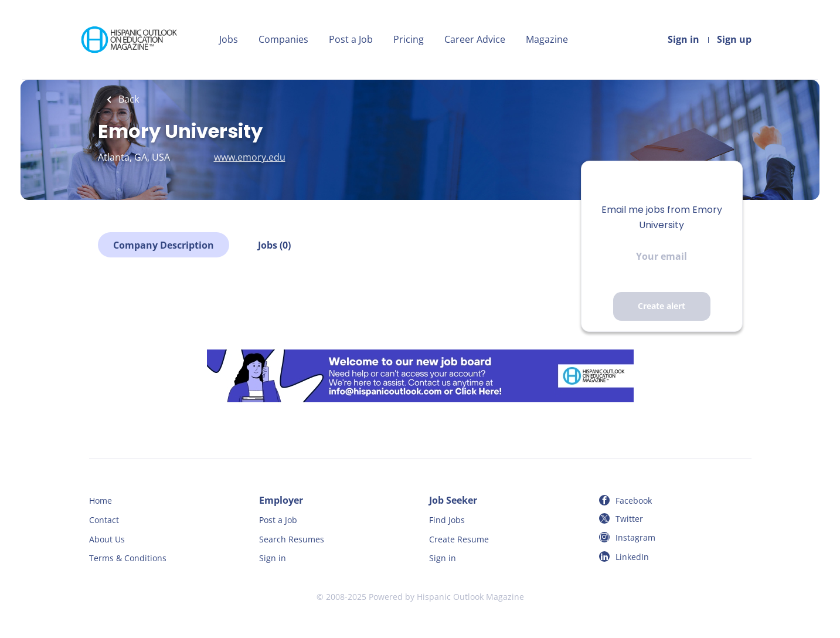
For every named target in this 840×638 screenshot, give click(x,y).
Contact (104, 520)
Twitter (629, 519)
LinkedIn (632, 557)
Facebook (634, 500)
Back (127, 99)
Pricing (409, 39)
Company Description (164, 245)
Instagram (635, 537)
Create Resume (459, 539)
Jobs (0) (274, 245)
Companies (283, 39)
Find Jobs (447, 520)
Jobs (229, 39)
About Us (107, 539)
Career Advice (475, 39)
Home (101, 500)
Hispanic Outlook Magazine (470, 597)
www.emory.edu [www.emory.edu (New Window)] (250, 157)
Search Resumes (292, 539)
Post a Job (351, 39)
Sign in (683, 39)
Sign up (734, 39)
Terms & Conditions (128, 558)
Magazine (547, 39)
